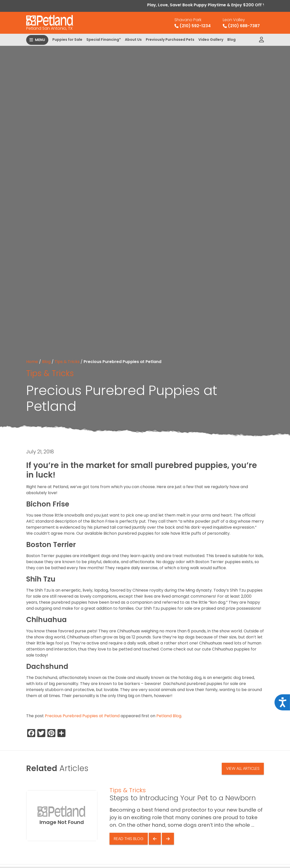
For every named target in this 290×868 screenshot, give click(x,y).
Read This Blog (129, 839)
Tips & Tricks (67, 362)
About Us (133, 40)
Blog (231, 40)
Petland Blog (169, 716)
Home (32, 362)
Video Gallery (211, 40)
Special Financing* (104, 40)
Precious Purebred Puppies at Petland (82, 716)
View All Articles (243, 768)
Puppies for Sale (67, 40)
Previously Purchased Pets (170, 40)
